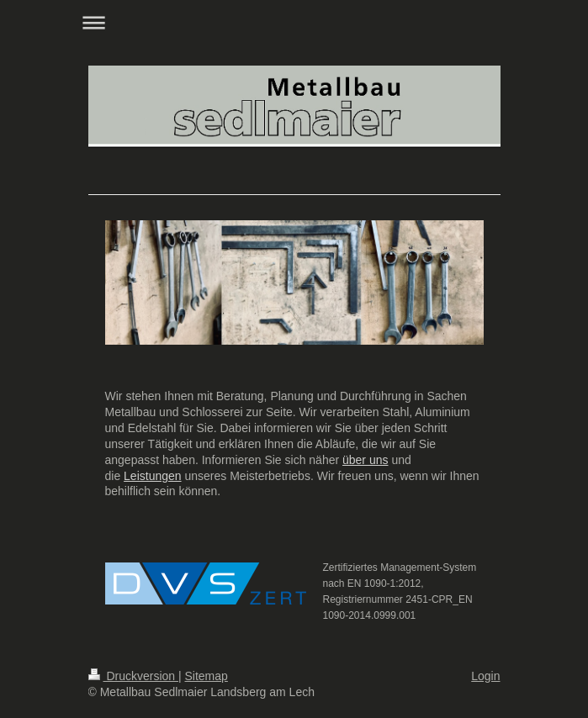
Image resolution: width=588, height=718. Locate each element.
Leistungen (153, 476)
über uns (365, 460)
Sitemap (207, 676)
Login (485, 676)
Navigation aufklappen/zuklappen (294, 22)
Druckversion (133, 676)
